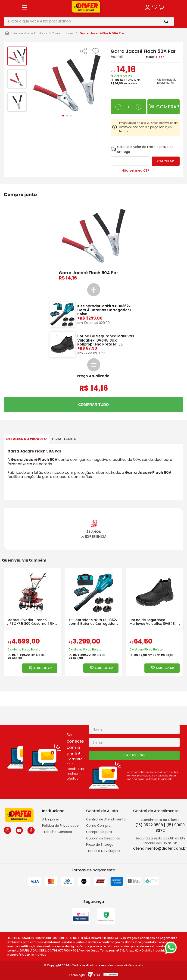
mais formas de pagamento (165, 81)
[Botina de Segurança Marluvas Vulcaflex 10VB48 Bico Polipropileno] (155, 622)
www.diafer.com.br (130, 965)
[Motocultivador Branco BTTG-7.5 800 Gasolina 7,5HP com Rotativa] (32, 622)
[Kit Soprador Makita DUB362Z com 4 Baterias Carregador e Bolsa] (93, 622)
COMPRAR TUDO (93, 405)
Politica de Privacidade (159, 779)
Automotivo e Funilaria (30, 33)
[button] (84, 52)
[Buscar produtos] (167, 22)
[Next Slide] (180, 625)
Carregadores (63, 33)
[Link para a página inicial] (7, 33)
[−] (118, 107)
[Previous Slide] (7, 625)
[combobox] (89, 22)
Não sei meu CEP (135, 170)
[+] (139, 107)
